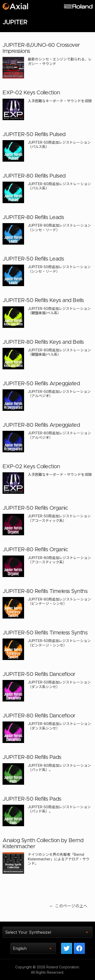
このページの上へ (68, 906)
